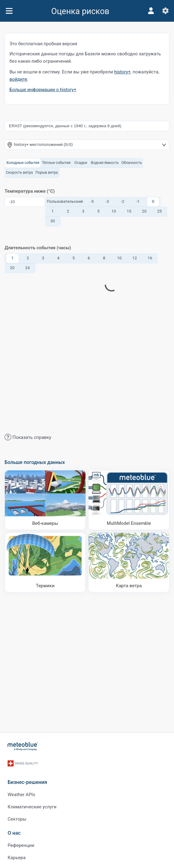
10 (114, 211)
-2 (123, 201)
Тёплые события (56, 163)
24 (28, 268)
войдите (18, 79)
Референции (21, 845)
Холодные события (23, 163)
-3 (107, 201)
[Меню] (9, 11)
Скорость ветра (19, 172)
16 (150, 258)
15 (129, 211)
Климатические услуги (32, 807)
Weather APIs (21, 795)
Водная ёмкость (105, 163)
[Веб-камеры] (45, 500)
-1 (138, 201)
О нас (14, 833)
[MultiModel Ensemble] (129, 500)
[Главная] (23, 746)
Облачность (131, 163)
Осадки (81, 163)
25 (159, 211)
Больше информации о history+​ (43, 90)
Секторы (17, 819)
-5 (92, 201)
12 (135, 258)
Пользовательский (65, 201)
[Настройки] (165, 11)
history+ (122, 72)
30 (53, 221)
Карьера (17, 858)
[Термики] (45, 562)
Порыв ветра (47, 172)
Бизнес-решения (27, 782)
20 (144, 211)
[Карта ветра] (129, 562)
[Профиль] (151, 11)
